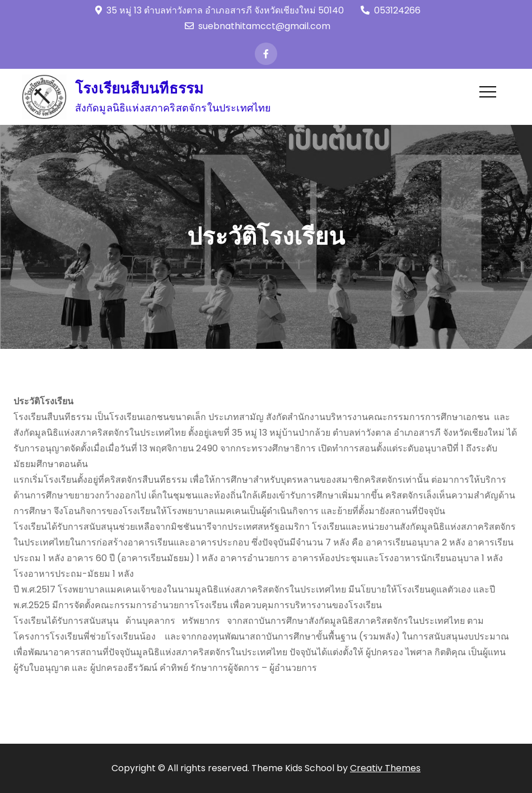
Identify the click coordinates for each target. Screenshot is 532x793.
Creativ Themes (385, 768)
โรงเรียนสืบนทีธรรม (139, 88)
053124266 (391, 10)
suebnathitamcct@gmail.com (258, 26)
